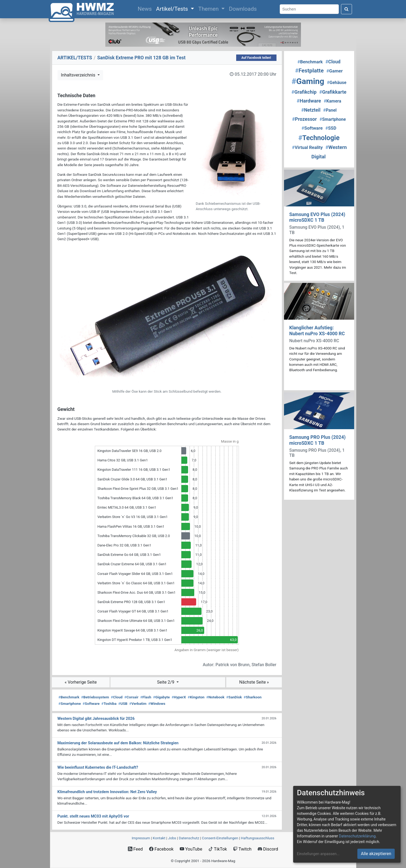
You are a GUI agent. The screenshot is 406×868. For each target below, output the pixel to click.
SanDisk (234, 697)
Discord (268, 849)
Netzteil (311, 110)
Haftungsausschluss (258, 838)
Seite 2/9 (166, 682)
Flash (146, 697)
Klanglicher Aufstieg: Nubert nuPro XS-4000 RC (317, 331)
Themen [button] (209, 9)
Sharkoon (253, 697)
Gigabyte (161, 697)
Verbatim (138, 703)
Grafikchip (304, 92)
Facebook (161, 849)
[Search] (309, 9)
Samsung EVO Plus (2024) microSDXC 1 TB (317, 217)
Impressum (141, 838)
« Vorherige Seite (81, 682)
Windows (157, 703)
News (146, 8)
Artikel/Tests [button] (173, 9)
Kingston (196, 697)
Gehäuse (337, 83)
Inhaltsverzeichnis (79, 75)
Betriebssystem (95, 697)
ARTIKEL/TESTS (75, 58)
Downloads (243, 9)
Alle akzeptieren (376, 854)
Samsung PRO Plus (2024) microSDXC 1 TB (318, 440)
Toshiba (109, 703)
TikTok (218, 849)
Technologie (319, 138)
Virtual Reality (307, 147)
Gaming (308, 81)
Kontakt (159, 838)
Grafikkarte (333, 92)
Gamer (335, 71)
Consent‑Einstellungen (220, 838)
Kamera (333, 101)
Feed (135, 849)
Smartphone (70, 703)
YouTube (191, 849)
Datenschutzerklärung (357, 836)
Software (91, 703)
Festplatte (310, 71)
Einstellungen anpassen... (318, 854)
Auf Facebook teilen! (256, 58)
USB (123, 703)
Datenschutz (189, 838)
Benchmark (69, 697)
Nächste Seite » (254, 682)
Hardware (309, 101)
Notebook (215, 697)
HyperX (179, 697)
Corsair (131, 697)
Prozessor (304, 119)
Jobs (172, 838)
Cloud (117, 697)
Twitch (242, 849)
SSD (331, 128)
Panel (330, 110)
